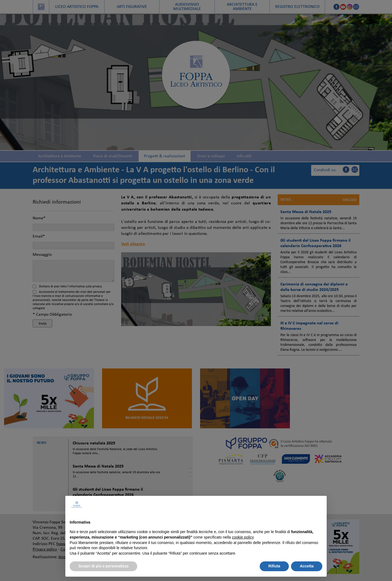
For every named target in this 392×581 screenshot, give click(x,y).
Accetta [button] (307, 566)
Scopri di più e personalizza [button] (103, 566)
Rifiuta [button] (274, 566)
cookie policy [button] (243, 537)
